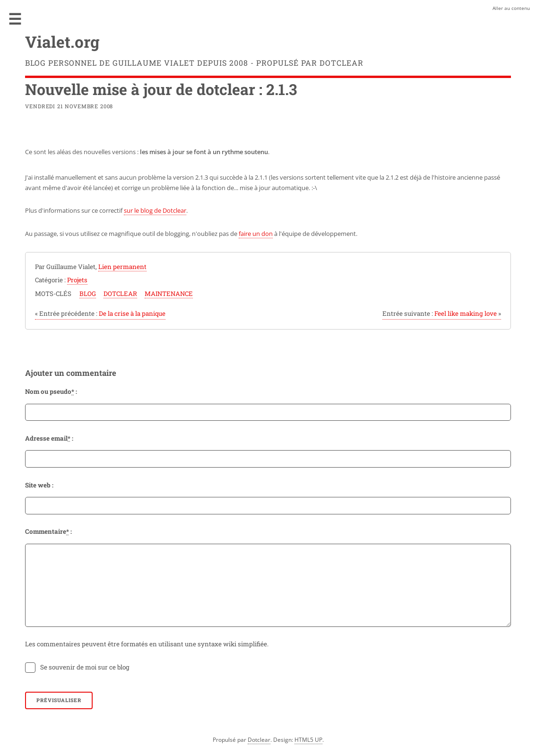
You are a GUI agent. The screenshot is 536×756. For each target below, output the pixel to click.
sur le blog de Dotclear (155, 210)
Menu (15, 19)
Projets (77, 280)
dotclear (120, 294)
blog (88, 294)
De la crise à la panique (100, 313)
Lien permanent (122, 267)
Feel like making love (442, 313)
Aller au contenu (511, 8)
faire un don (256, 234)
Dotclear (259, 740)
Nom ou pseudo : (51, 391)
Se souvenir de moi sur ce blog (85, 667)
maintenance (169, 294)
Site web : (39, 485)
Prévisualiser (59, 700)
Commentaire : (48, 531)
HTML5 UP (308, 740)
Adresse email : (49, 438)
